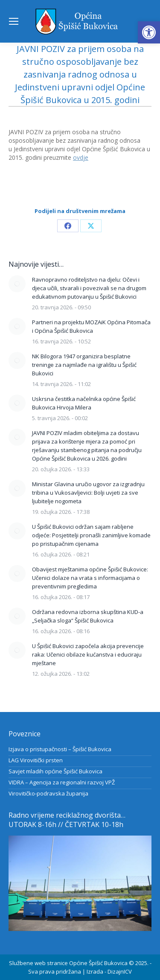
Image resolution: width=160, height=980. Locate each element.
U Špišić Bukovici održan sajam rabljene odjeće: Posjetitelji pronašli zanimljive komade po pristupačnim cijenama (91, 535)
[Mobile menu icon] (14, 21)
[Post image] (17, 284)
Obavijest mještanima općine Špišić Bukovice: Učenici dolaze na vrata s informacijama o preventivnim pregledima (90, 578)
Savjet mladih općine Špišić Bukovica (55, 771)
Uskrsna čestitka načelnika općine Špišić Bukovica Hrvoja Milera (84, 403)
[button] (149, 32)
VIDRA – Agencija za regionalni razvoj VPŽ (62, 782)
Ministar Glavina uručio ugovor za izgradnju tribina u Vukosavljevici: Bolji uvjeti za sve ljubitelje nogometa (88, 493)
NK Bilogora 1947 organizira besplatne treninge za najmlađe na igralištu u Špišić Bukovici (84, 365)
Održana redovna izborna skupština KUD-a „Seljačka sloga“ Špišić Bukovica (88, 616)
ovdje (81, 157)
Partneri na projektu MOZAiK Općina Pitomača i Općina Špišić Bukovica (91, 326)
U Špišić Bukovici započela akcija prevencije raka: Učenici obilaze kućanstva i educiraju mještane (88, 654)
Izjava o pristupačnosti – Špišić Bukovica (60, 749)
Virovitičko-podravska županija (48, 793)
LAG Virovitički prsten (36, 760)
